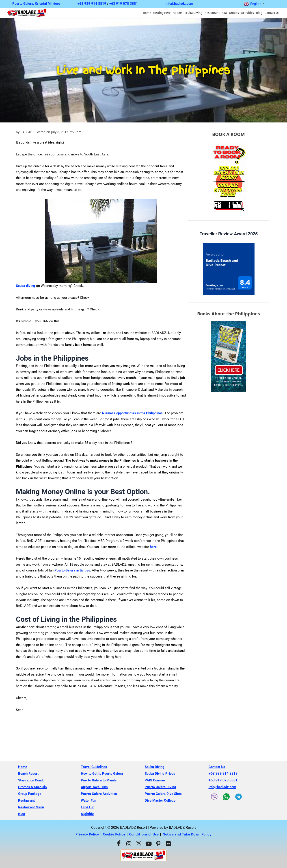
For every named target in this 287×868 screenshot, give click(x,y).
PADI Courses (156, 780)
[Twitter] (139, 844)
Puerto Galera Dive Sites (164, 794)
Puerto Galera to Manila (100, 780)
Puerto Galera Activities (100, 794)
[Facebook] (119, 844)
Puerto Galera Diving (161, 787)
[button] (162, 13)
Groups (234, 13)
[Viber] (214, 797)
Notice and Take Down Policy (189, 834)
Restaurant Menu (32, 807)
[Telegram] (240, 797)
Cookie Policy (112, 834)
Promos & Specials (33, 787)
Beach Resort (29, 773)
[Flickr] (168, 844)
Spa (224, 13)
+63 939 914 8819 (92, 4)
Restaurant (212, 13)
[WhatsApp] (227, 797)
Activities (247, 13)
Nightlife (88, 814)
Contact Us (272, 13)
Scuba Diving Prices (161, 773)
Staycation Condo (32, 780)
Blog (259, 13)
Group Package (31, 794)
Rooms (178, 13)
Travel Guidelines (95, 767)
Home (147, 13)
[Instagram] (129, 844)
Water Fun (89, 800)
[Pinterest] (158, 844)
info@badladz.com (179, 4)
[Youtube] (149, 844)
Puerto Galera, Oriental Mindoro (36, 4)
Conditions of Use (144, 834)
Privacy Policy (85, 834)
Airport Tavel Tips (95, 787)
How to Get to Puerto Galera (103, 773)
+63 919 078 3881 (124, 4)
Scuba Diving (193, 13)
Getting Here (162, 13)
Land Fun (88, 807)
